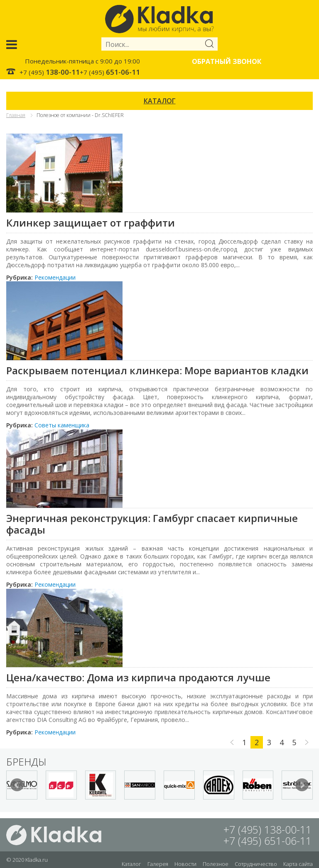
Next (302, 785)
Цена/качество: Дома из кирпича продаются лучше (138, 677)
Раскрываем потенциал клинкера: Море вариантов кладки (157, 370)
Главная (16, 115)
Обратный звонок (227, 61)
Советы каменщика (62, 425)
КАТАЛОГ (160, 101)
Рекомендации (55, 277)
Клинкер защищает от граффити (91, 223)
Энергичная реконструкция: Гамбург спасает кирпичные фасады (152, 524)
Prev (17, 785)
